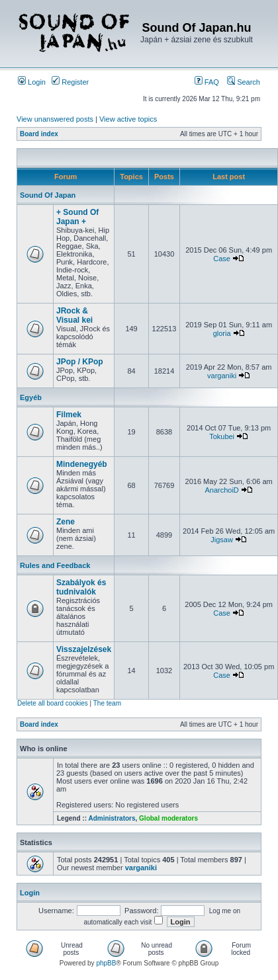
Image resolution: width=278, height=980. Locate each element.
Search (244, 82)
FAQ (207, 82)
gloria (222, 333)
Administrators (112, 818)
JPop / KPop (80, 362)
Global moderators (168, 818)
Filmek (69, 415)
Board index (39, 134)
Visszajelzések (84, 649)
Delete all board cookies (53, 703)
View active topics (128, 119)
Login (32, 82)
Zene (66, 522)
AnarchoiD (221, 490)
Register (70, 82)
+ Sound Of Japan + (77, 217)
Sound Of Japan (48, 195)
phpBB (106, 963)
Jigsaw (222, 540)
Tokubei (222, 436)
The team (107, 703)
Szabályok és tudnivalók (81, 587)
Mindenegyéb (82, 464)
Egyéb (31, 397)
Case (222, 259)
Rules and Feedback (55, 565)
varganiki (222, 376)
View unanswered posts (55, 119)
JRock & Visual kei (74, 315)
